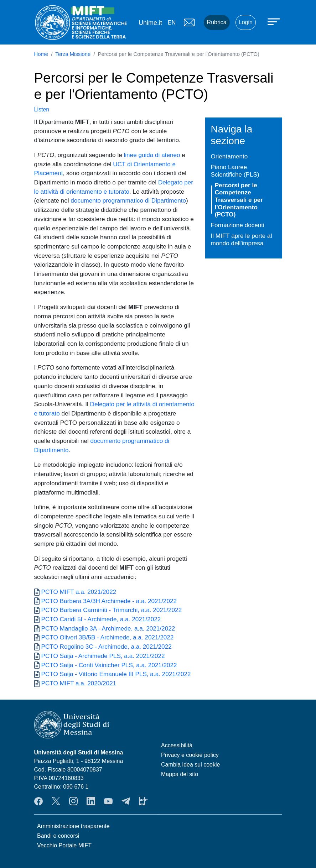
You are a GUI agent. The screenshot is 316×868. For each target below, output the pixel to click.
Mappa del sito (180, 774)
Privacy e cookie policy (190, 755)
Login (246, 22)
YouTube (108, 801)
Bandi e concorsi (58, 836)
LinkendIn (91, 801)
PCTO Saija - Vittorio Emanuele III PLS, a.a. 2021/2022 (116, 674)
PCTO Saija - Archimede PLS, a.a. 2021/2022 (103, 656)
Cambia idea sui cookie (190, 765)
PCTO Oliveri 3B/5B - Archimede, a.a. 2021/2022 (108, 637)
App (143, 801)
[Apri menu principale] (275, 21)
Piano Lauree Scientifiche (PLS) (235, 171)
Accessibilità (177, 745)
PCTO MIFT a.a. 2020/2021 (79, 683)
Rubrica (217, 22)
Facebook (38, 801)
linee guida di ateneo (152, 155)
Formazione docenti (238, 225)
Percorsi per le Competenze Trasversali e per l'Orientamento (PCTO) (239, 200)
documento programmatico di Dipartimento (128, 200)
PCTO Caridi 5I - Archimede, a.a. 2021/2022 (101, 619)
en (172, 23)
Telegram (126, 801)
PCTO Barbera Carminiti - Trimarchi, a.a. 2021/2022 (112, 610)
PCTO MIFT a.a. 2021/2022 (79, 592)
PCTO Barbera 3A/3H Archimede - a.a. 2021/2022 (109, 601)
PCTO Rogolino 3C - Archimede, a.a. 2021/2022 (107, 647)
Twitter (56, 801)
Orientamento (229, 156)
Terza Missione (73, 54)
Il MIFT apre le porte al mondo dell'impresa (242, 239)
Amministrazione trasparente (73, 826)
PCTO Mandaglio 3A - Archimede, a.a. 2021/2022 (108, 628)
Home (41, 54)
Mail (190, 22)
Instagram (73, 801)
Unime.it (150, 23)
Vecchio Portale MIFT (64, 845)
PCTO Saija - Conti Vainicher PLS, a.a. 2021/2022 (109, 665)
